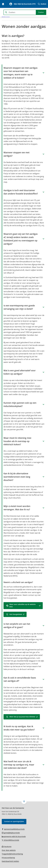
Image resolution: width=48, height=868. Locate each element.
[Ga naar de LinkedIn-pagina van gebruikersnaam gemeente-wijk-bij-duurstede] (14, 836)
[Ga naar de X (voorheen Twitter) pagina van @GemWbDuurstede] (10, 840)
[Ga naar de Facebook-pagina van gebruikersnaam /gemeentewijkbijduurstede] (13, 829)
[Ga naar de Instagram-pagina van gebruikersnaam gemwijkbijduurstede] (11, 833)
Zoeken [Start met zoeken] (41, 12)
